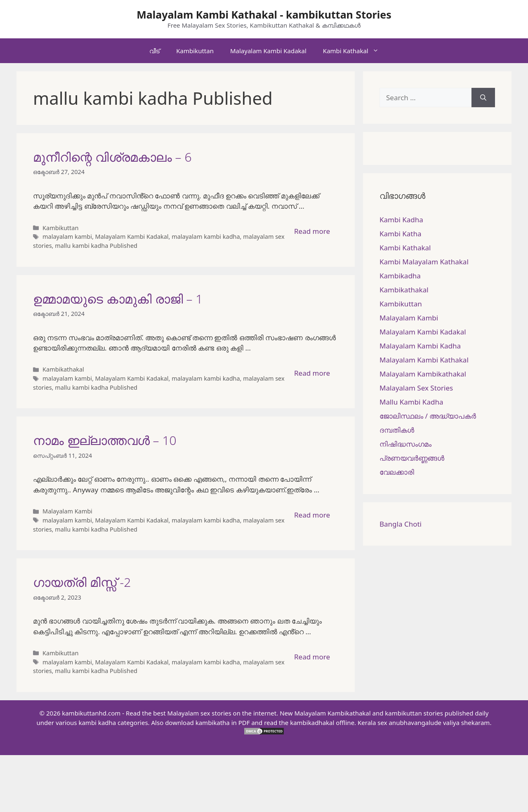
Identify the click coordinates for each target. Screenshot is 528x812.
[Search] (483, 98)
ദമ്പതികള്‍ (397, 430)
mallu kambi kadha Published (96, 246)
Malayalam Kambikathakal (423, 374)
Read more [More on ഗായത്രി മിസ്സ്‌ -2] (312, 657)
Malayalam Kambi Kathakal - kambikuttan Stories (264, 14)
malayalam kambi (67, 237)
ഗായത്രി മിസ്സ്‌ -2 (82, 582)
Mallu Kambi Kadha (411, 402)
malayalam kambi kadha (206, 237)
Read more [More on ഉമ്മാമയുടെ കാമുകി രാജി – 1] (312, 373)
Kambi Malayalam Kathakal (424, 262)
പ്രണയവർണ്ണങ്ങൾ (412, 458)
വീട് (154, 51)
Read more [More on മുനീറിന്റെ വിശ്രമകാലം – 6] (312, 231)
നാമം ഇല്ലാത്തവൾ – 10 (105, 440)
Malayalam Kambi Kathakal (424, 360)
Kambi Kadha (401, 220)
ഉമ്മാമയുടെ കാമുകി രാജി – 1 (118, 299)
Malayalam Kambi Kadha (420, 346)
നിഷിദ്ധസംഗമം (405, 444)
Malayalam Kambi (67, 511)
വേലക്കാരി (397, 472)
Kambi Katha (400, 234)
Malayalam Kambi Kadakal (268, 51)
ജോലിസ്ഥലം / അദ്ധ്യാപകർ (428, 416)
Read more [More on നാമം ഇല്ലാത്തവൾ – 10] (312, 515)
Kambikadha (400, 276)
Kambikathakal (63, 369)
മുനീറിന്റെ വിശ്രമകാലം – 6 (112, 157)
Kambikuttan (195, 51)
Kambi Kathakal (355, 51)
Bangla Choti (401, 524)
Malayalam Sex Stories (416, 388)
